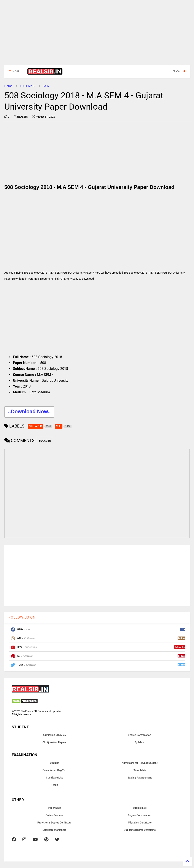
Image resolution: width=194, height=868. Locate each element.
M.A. (47, 86)
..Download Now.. (29, 412)
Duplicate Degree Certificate (140, 830)
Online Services (54, 815)
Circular (54, 763)
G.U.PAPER (28, 86)
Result (54, 785)
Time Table (140, 770)
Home (8, 86)
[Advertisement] (97, 35)
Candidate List (54, 778)
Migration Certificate (140, 823)
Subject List (140, 808)
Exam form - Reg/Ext (54, 770)
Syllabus (140, 742)
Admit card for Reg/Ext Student (140, 763)
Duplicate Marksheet (54, 830)
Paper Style (54, 808)
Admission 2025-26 (54, 735)
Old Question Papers (54, 742)
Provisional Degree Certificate (54, 823)
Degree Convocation (140, 735)
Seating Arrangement (140, 778)
